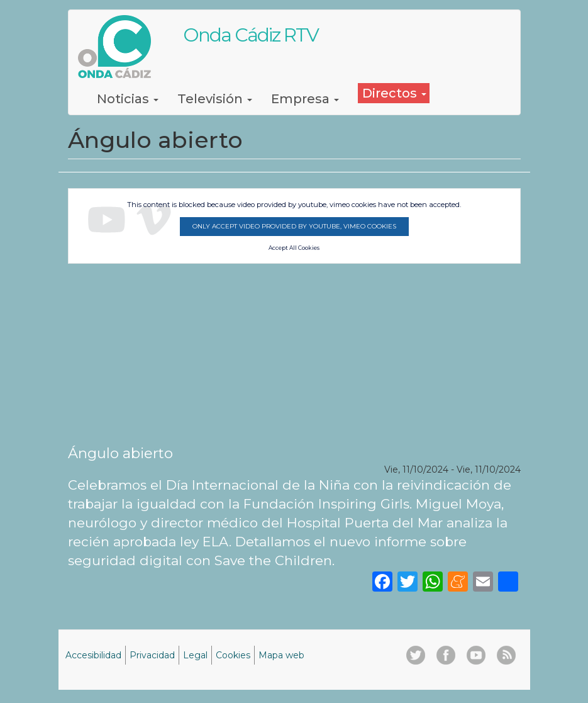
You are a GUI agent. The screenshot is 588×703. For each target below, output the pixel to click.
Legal (195, 655)
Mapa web (281, 655)
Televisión (215, 99)
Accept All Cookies (294, 248)
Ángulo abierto (120, 453)
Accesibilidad (93, 655)
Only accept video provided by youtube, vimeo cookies (294, 226)
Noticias (128, 99)
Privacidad (152, 655)
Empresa (305, 99)
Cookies (233, 655)
